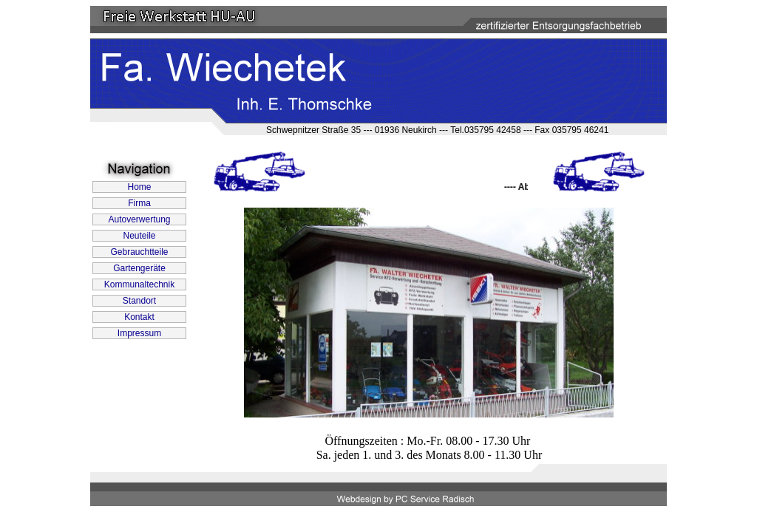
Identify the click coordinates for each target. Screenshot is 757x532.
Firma (139, 203)
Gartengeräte (139, 268)
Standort (139, 301)
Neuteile (139, 236)
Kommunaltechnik (139, 284)
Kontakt (139, 317)
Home (139, 187)
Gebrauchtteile (139, 252)
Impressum (139, 333)
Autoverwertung (139, 219)
